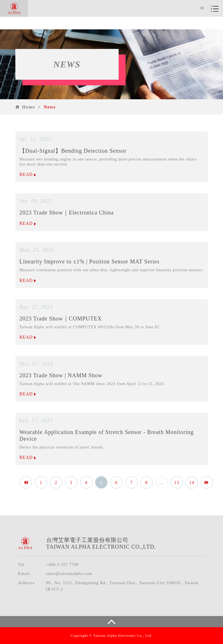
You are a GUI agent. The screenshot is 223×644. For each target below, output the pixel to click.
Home (29, 107)
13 (177, 483)
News (50, 107)
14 (192, 483)
